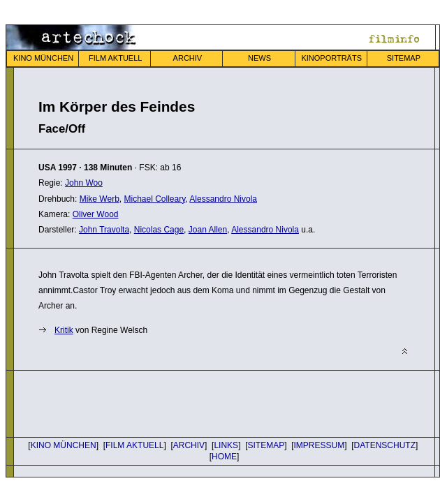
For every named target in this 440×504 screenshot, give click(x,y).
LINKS (226, 445)
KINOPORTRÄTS (331, 58)
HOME (224, 457)
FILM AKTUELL (115, 58)
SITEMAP (404, 58)
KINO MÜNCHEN (43, 58)
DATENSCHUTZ (385, 445)
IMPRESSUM (320, 445)
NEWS (259, 58)
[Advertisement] (202, 402)
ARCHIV (188, 58)
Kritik (64, 330)
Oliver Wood (96, 214)
